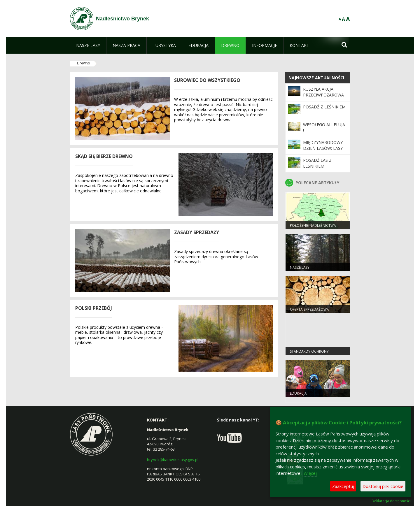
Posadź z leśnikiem (324, 107)
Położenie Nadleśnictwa (313, 225)
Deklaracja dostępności (391, 501)
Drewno (84, 63)
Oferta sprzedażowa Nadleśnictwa (309, 312)
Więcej (310, 473)
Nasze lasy (300, 267)
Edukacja (298, 393)
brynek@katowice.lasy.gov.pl (173, 460)
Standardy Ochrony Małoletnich (309, 354)
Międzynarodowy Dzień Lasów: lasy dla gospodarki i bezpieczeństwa (323, 151)
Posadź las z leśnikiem (317, 163)
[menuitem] (88, 45)
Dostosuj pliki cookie (383, 486)
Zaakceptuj (343, 486)
